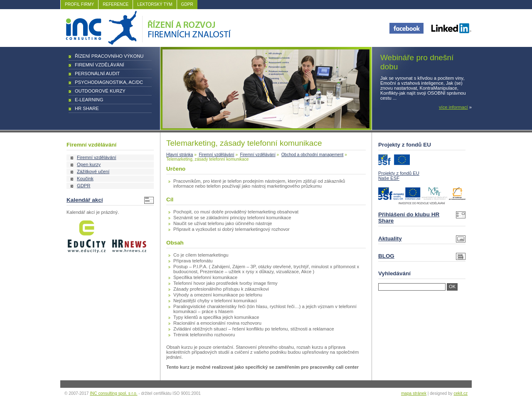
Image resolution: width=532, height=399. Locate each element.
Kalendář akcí (85, 200)
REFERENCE (116, 4)
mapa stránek (414, 393)
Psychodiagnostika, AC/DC (109, 82)
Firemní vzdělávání (100, 65)
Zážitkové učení (93, 171)
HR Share (87, 108)
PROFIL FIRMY (79, 4)
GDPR (187, 4)
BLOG (386, 256)
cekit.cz (461, 393)
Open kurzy (89, 164)
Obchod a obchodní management (313, 155)
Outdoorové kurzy (100, 91)
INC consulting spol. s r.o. (113, 393)
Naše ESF (389, 178)
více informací (453, 107)
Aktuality (390, 239)
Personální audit (97, 73)
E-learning (89, 100)
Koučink (85, 179)
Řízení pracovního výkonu (109, 56)
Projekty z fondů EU (399, 173)
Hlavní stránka (180, 155)
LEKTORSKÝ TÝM (155, 4)
